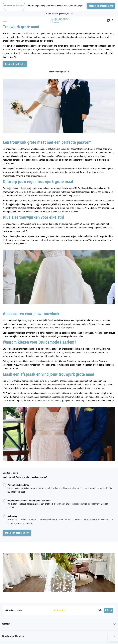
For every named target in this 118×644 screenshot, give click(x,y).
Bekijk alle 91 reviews (14, 610)
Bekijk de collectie (15, 64)
